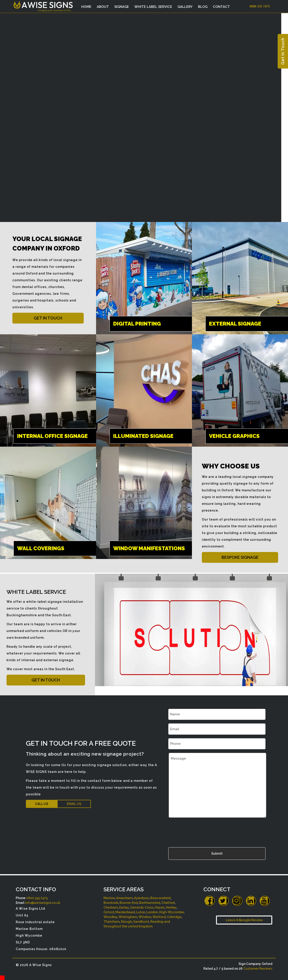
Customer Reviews (258, 969)
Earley (124, 907)
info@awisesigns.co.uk (43, 903)
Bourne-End (129, 903)
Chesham (111, 907)
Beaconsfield (160, 898)
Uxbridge (174, 917)
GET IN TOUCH (48, 318)
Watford (159, 917)
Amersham (124, 898)
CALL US (42, 804)
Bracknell (111, 903)
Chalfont (168, 903)
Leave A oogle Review (244, 920)
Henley (171, 907)
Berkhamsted (150, 903)
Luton (141, 912)
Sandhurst (141, 922)
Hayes (160, 907)
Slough (126, 922)
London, (153, 912)
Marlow (109, 898)
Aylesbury (141, 898)
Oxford (109, 912)
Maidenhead (125, 912)
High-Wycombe (172, 912)
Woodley (110, 917)
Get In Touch (283, 51)
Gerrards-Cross (142, 907)
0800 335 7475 (37, 898)
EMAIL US (74, 804)
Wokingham (128, 917)
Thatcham (111, 922)
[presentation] (202, 831)
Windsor (145, 917)
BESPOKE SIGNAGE (240, 557)
